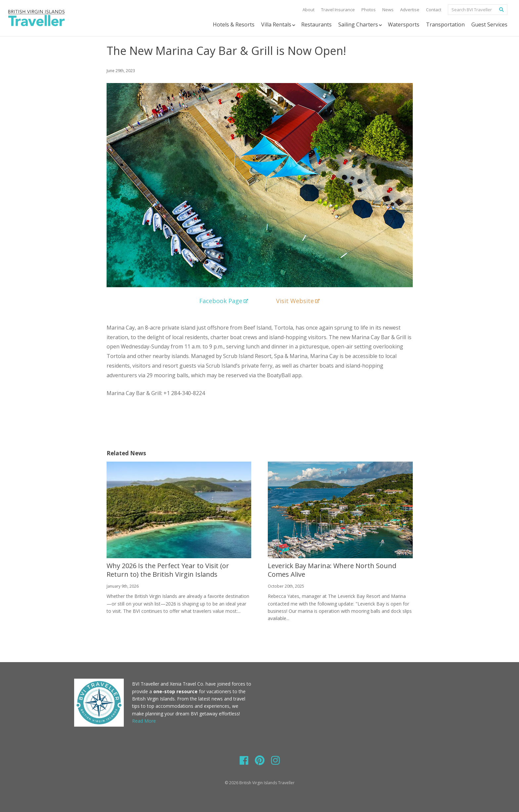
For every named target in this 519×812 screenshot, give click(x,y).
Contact (434, 10)
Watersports (404, 24)
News (388, 10)
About (308, 10)
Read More (144, 721)
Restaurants (316, 24)
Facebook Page (224, 301)
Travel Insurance (338, 10)
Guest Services (489, 24)
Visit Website (298, 301)
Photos (369, 10)
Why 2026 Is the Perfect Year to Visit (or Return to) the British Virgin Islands (168, 570)
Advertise (410, 10)
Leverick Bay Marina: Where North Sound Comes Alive (332, 570)
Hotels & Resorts (234, 24)
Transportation (445, 24)
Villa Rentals (279, 25)
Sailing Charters (361, 25)
